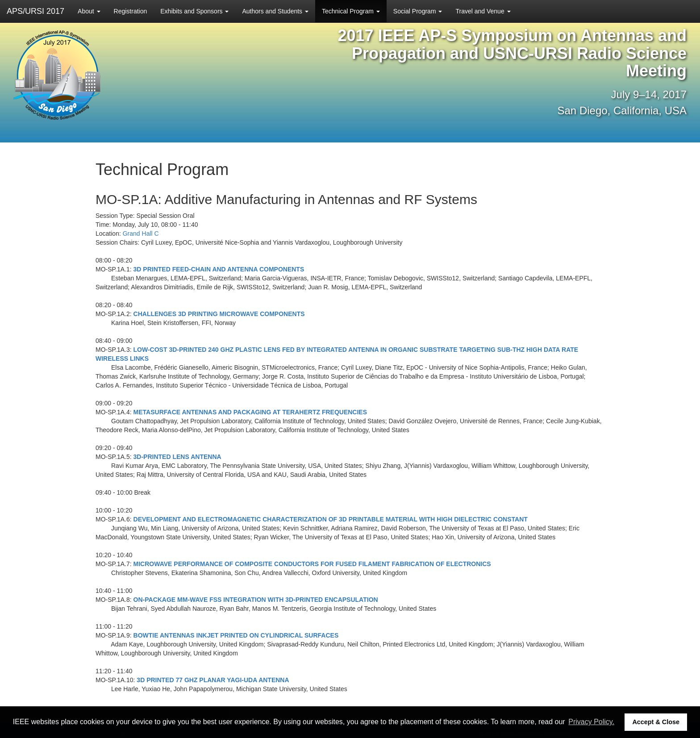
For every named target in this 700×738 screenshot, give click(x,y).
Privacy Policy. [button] (591, 722)
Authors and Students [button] (275, 11)
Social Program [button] (418, 11)
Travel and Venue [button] (483, 11)
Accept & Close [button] (656, 722)
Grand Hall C (141, 233)
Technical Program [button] (351, 11)
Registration (131, 11)
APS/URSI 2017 (35, 11)
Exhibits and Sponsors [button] (194, 11)
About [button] (89, 11)
